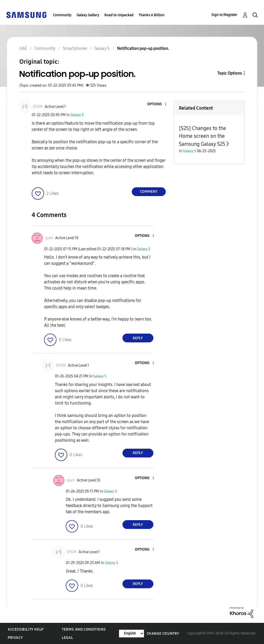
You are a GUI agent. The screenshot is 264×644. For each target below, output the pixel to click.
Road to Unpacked (119, 15)
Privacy (15, 638)
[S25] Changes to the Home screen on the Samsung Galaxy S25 (203, 136)
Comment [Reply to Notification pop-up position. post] (149, 192)
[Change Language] (131, 634)
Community (62, 15)
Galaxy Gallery (88, 15)
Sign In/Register (224, 15)
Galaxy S (77, 115)
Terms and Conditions (84, 629)
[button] (157, 104)
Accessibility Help (26, 629)
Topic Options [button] (230, 73)
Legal (67, 638)
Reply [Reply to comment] (138, 338)
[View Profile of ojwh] (49, 238)
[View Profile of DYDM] (38, 107)
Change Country (163, 634)
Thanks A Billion (152, 15)
